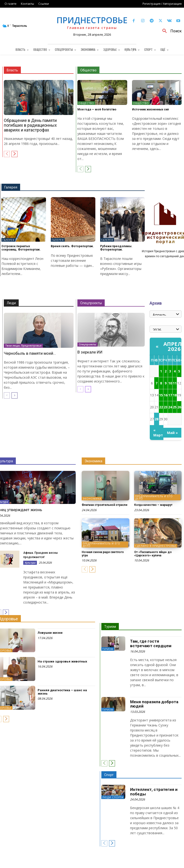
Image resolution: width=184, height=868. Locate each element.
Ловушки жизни (50, 633)
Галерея (11, 187)
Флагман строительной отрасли (104, 505)
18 (175, 395)
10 (170, 383)
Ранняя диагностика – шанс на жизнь (62, 692)
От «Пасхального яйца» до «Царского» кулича (153, 554)
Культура (30, 563)
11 (175, 383)
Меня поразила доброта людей (154, 704)
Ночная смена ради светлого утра (103, 554)
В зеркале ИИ (90, 352)
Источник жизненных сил (150, 109)
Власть (12, 70)
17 (170, 395)
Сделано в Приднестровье (156, 546)
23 (166, 407)
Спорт (109, 775)
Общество (88, 70)
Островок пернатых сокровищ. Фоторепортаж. (21, 248)
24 (170, 407)
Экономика (93, 461)
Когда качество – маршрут (153, 505)
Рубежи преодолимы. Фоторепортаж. (116, 248)
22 (161, 407)
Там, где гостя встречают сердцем (151, 643)
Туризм (110, 627)
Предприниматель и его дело (154, 497)
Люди (11, 303)
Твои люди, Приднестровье (23, 345)
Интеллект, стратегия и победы (154, 792)
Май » (172, 433)
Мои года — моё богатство (97, 109)
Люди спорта (113, 797)
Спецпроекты (91, 303)
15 (161, 395)
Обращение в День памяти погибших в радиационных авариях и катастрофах (30, 125)
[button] (170, 31)
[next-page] (14, 154)
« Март (158, 433)
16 (166, 395)
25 (175, 407)
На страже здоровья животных (62, 661)
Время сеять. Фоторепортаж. (72, 246)
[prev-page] (7, 154)
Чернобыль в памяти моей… (30, 353)
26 (179, 407)
